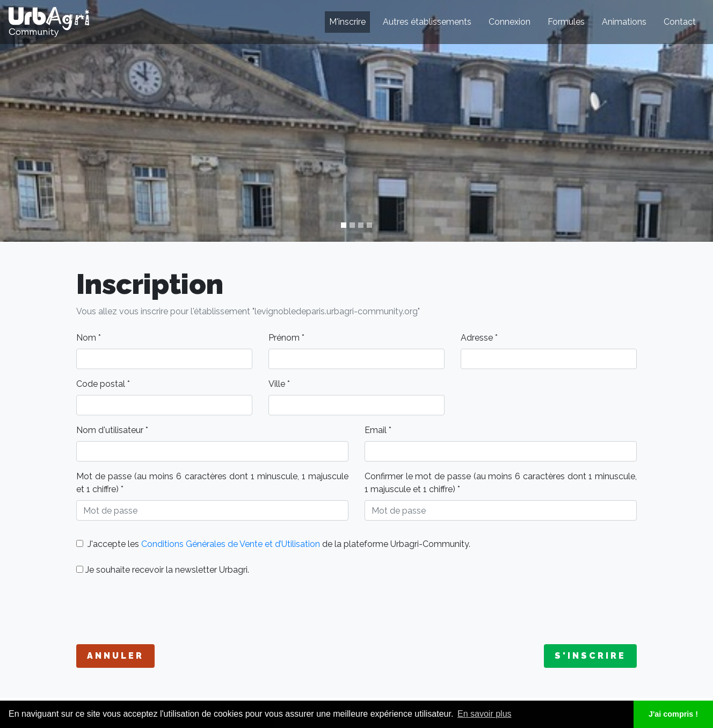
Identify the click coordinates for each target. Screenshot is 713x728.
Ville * (279, 384)
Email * (378, 430)
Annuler (115, 656)
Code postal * (103, 384)
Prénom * (286, 338)
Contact (680, 22)
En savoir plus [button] (485, 714)
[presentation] (158, 610)
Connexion (510, 22)
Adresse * (479, 338)
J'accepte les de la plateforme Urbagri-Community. (273, 544)
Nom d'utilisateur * (112, 430)
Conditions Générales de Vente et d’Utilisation (231, 544)
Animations (624, 22)
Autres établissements (427, 22)
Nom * (89, 338)
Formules (566, 22)
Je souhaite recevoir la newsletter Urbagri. (163, 570)
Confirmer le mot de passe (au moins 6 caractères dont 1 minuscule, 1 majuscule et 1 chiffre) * (501, 483)
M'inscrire (347, 22)
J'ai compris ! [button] (673, 714)
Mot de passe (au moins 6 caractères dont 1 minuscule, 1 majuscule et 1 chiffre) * (212, 483)
